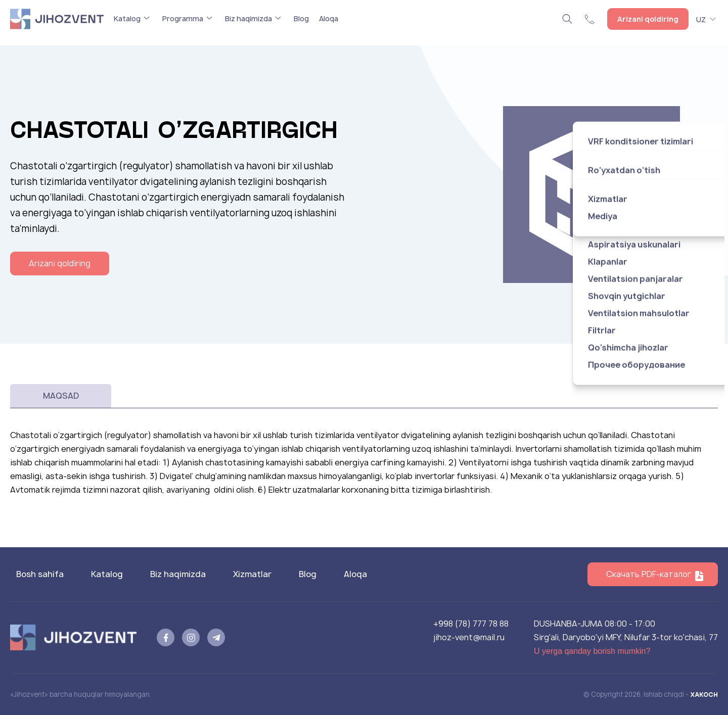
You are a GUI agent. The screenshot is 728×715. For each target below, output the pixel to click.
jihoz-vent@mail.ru (469, 637)
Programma (183, 18)
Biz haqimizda (248, 18)
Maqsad (61, 396)
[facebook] (166, 637)
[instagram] (191, 637)
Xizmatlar (252, 574)
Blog (301, 18)
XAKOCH (704, 694)
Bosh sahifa (40, 574)
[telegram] (216, 637)
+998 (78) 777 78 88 (471, 624)
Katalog (127, 18)
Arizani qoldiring (648, 19)
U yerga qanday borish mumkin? (592, 651)
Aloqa (329, 18)
